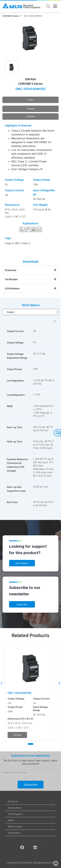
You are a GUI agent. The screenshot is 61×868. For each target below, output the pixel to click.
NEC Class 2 (23, 243)
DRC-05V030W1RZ (33, 16)
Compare (31, 109)
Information (31, 833)
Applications (31, 808)
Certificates (11, 279)
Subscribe (22, 604)
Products (31, 801)
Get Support (22, 563)
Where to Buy (31, 827)
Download (11, 270)
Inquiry (31, 100)
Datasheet (31, 116)
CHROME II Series (11, 16)
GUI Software (12, 288)
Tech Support (31, 814)
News (31, 820)
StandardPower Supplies (32, 6)
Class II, (10, 243)
